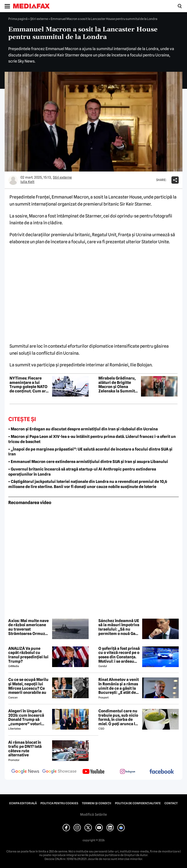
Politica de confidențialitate (138, 803)
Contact (171, 803)
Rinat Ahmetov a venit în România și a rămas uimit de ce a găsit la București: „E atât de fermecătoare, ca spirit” (119, 686)
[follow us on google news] (25, 772)
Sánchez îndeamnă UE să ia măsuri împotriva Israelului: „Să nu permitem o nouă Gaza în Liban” (119, 627)
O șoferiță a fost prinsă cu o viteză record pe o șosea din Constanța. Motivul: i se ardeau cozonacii (119, 655)
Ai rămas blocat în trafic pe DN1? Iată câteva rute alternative (25, 749)
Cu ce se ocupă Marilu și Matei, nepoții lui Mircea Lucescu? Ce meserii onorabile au (28, 686)
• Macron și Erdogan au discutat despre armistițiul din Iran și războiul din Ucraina (83, 429)
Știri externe (39, 19)
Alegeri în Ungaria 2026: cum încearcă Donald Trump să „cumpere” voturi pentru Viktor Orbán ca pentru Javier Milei (28, 717)
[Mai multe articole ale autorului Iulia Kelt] (13, 180)
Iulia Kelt (27, 182)
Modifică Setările (93, 814)
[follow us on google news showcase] (59, 772)
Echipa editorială (23, 803)
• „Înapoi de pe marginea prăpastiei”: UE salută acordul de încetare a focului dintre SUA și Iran (90, 452)
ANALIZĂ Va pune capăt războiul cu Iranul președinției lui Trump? (28, 655)
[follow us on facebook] (162, 772)
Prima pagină (18, 19)
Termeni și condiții (97, 803)
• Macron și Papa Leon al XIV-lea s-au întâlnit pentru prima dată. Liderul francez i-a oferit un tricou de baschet (92, 439)
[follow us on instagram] (128, 772)
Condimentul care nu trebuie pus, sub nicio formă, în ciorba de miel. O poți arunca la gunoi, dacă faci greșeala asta (118, 717)
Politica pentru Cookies (59, 803)
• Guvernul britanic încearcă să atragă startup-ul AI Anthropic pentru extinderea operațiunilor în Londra (82, 472)
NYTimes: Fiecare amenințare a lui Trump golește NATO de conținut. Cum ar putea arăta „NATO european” (28, 385)
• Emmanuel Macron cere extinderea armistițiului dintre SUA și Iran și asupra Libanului (88, 462)
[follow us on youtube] (93, 772)
